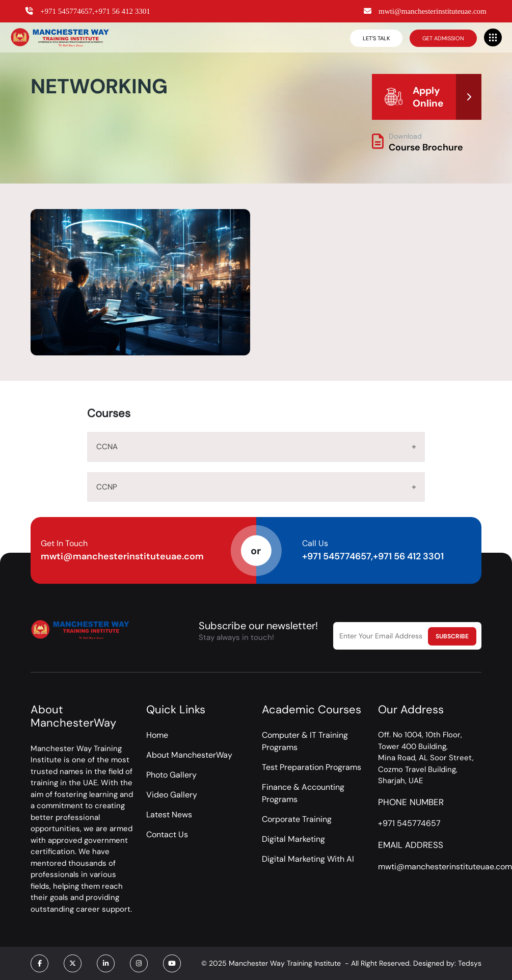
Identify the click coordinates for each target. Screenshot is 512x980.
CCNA (107, 447)
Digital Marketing (293, 839)
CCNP (107, 487)
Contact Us (167, 834)
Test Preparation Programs (312, 767)
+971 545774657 (409, 823)
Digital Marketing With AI (308, 859)
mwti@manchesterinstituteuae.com (122, 556)
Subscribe (452, 636)
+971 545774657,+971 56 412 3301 (373, 556)
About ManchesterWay (189, 755)
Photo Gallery (171, 775)
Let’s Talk (376, 38)
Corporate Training (297, 819)
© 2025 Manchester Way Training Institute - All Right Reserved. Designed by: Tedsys (341, 963)
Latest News (169, 815)
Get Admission (443, 38)
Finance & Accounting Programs (303, 793)
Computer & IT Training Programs (305, 741)
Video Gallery (172, 795)
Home (157, 735)
